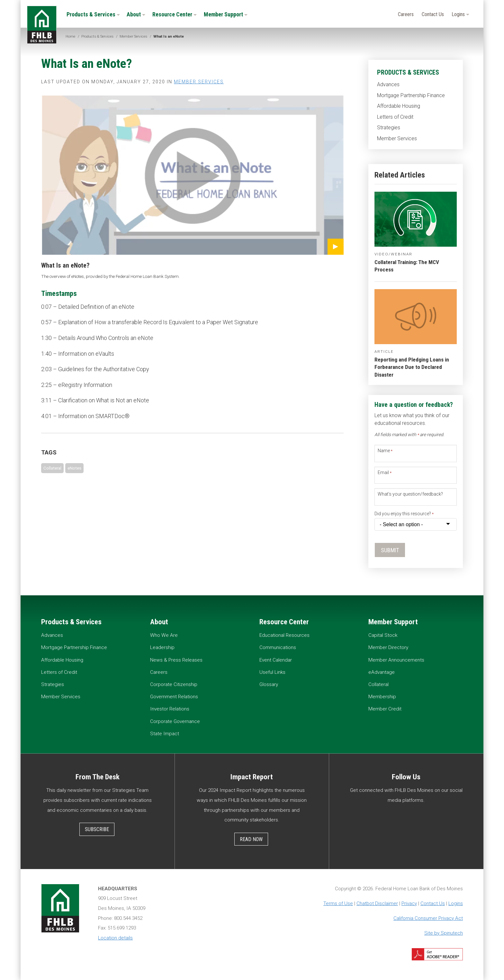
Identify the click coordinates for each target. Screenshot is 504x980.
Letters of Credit (395, 117)
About (136, 14)
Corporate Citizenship (174, 684)
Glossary (269, 684)
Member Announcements (396, 660)
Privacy (409, 903)
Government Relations (174, 697)
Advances (388, 84)
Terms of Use (338, 903)
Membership (382, 697)
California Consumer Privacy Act (428, 918)
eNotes (74, 468)
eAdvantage (382, 672)
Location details (115, 938)
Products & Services (93, 14)
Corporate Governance (175, 721)
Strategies (389, 128)
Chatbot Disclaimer (377, 903)
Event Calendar (276, 660)
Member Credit (385, 709)
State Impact (165, 734)
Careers (406, 14)
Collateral (52, 468)
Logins (460, 14)
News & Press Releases (176, 660)
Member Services (397, 138)
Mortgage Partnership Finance (411, 95)
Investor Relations (170, 709)
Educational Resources (284, 635)
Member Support (226, 14)
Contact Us (433, 14)
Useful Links (272, 672)
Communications (278, 647)
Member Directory (388, 647)
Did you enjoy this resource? (404, 514)
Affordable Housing (399, 106)
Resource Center (175, 14)
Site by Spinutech (444, 933)
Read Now (251, 839)
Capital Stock (383, 635)
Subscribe (97, 829)
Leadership (162, 647)
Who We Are (164, 635)
